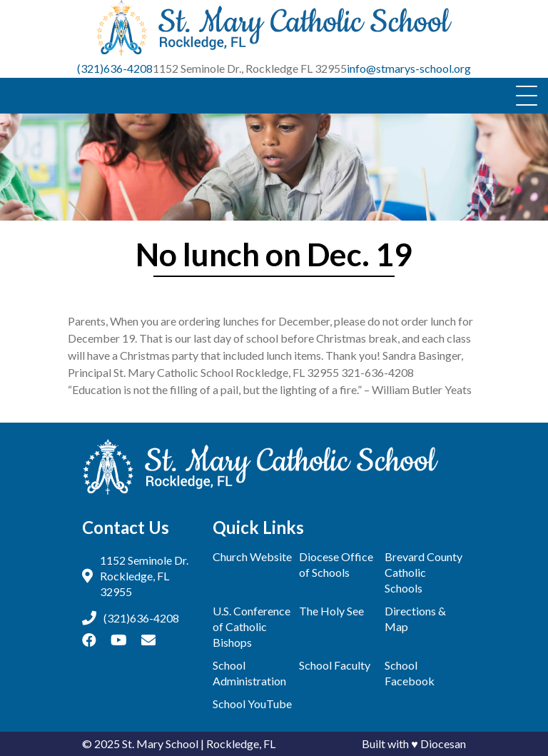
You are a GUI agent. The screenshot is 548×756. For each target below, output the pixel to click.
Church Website (252, 556)
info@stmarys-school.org (409, 68)
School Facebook (410, 673)
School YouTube (252, 704)
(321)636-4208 (115, 68)
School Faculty (335, 665)
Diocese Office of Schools (336, 564)
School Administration (249, 673)
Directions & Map (415, 619)
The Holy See (331, 611)
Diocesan (443, 744)
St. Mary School (160, 744)
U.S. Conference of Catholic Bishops (252, 626)
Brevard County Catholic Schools (423, 572)
